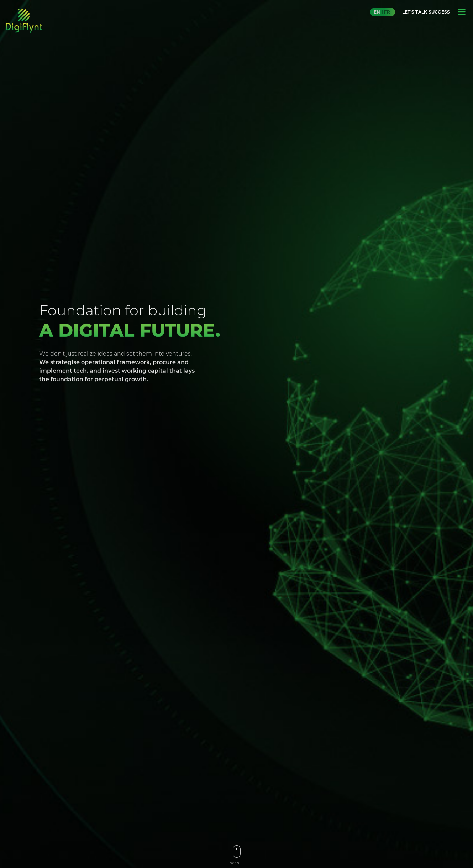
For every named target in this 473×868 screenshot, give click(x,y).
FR (387, 12)
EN (377, 12)
